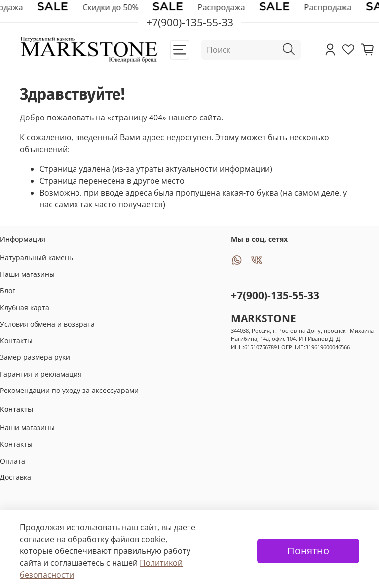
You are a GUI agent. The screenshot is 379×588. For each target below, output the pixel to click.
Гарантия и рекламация (41, 374)
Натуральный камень (37, 257)
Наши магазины (27, 274)
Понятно (308, 551)
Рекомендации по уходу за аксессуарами (69, 390)
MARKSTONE (264, 318)
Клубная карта (25, 307)
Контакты (16, 340)
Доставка (16, 477)
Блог (8, 291)
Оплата (13, 461)
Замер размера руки (35, 357)
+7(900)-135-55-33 (275, 295)
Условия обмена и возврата (47, 324)
